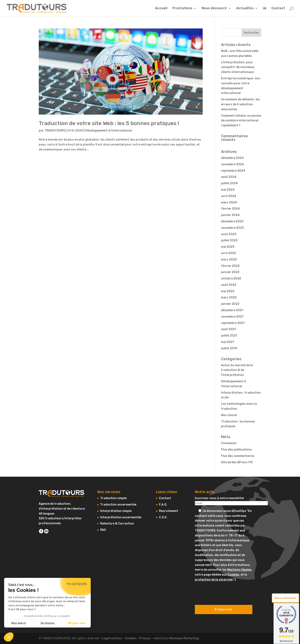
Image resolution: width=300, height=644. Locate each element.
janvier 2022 (230, 304)
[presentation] (226, 590)
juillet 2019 (229, 348)
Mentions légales (239, 570)
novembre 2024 (232, 164)
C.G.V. (163, 517)
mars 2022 (229, 297)
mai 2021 (228, 342)
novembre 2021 (232, 317)
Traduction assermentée (118, 505)
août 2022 (229, 285)
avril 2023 (228, 253)
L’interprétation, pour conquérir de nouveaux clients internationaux (238, 67)
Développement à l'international (108, 131)
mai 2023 (228, 247)
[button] (9, 637)
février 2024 (230, 209)
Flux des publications (236, 450)
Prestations (182, 8)
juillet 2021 (229, 336)
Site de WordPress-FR (237, 462)
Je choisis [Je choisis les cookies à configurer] (47, 623)
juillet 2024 (229, 183)
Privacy (145, 638)
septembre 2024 (233, 171)
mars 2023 (229, 260)
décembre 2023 (232, 221)
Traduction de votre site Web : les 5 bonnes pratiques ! (109, 123)
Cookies (233, 575)
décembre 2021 (232, 310)
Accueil (161, 8)
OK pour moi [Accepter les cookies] (76, 623)
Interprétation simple (116, 511)
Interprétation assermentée (121, 517)
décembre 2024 (232, 158)
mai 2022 (228, 291)
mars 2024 (229, 202)
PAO (103, 530)
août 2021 (228, 329)
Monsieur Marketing (184, 638)
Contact (278, 8)
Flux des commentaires (238, 456)
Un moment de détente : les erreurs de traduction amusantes (240, 104)
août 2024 (229, 177)
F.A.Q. (163, 505)
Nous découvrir (214, 8)
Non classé (229, 415)
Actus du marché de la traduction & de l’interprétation (237, 370)
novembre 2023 (232, 228)
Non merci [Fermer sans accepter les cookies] (19, 623)
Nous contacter (285, 598)
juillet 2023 (229, 240)
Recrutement (169, 511)
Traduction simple (113, 498)
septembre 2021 (233, 323)
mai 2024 (228, 190)
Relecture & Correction (117, 524)
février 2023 (230, 266)
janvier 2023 (230, 272)
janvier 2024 (230, 215)
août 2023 (229, 234)
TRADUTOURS (55, 131)
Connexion (229, 443)
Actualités (245, 8)
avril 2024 (229, 196)
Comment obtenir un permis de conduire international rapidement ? (241, 121)
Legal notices (112, 638)
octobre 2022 (231, 279)
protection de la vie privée (214, 580)
